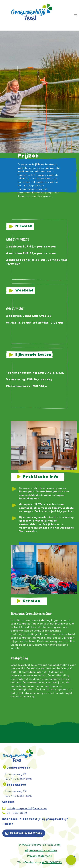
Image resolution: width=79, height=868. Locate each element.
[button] (75, 15)
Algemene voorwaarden (41, 850)
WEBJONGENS (52, 862)
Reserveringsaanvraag (24, 833)
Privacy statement (39, 856)
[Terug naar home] (32, 15)
